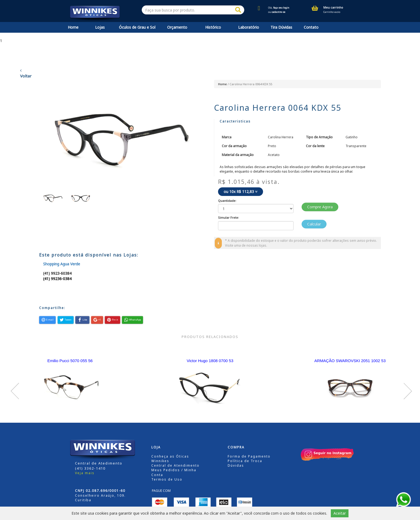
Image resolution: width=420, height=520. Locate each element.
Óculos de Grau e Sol (137, 27)
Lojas (100, 27)
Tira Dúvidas (281, 27)
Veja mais (85, 473)
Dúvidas (236, 465)
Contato (311, 27)
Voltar (26, 73)
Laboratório (249, 27)
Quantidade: (227, 201)
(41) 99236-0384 (57, 279)
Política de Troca (245, 461)
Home (73, 27)
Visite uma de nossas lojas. (246, 245)
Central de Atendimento (175, 465)
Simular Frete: (228, 218)
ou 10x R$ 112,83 (241, 192)
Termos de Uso (167, 479)
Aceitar (340, 513)
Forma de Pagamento (249, 456)
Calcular (314, 224)
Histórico (213, 27)
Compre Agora (320, 207)
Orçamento (177, 27)
